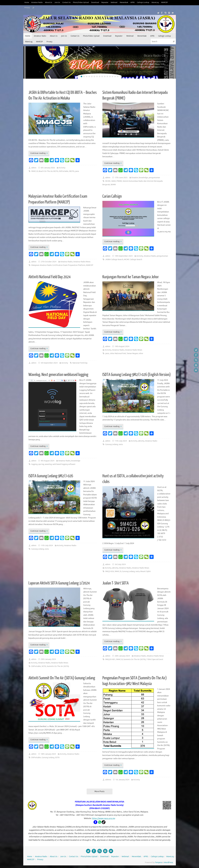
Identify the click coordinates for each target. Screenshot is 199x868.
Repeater (105, 2)
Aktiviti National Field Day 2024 (50, 277)
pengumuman (154, 178)
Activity (62, 168)
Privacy (27, 8)
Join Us (57, 2)
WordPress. (169, 862)
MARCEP (164, 2)
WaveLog (155, 2)
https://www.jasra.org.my (104, 818)
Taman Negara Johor (135, 353)
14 (115, 76)
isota (121, 444)
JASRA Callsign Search (114, 260)
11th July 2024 (121, 441)
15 (118, 76)
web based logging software (64, 464)
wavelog (48, 464)
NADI (114, 181)
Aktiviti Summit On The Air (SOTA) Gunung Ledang (62, 678)
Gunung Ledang (112, 444)
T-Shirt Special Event (155, 659)
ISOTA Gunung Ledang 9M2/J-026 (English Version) (137, 375)
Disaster (135, 178)
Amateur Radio (37, 2)
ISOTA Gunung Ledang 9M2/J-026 (51, 476)
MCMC (108, 181)
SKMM (113, 185)
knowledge (143, 178)
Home (27, 2)
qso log (41, 464)
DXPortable (64, 171)
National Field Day (80, 363)
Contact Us (66, 2)
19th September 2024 (124, 256)
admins (108, 780)
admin (34, 168)
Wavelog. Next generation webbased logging (58, 375)
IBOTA (72, 171)
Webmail (114, 2)
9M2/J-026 (110, 571)
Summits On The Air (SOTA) (58, 666)
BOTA (56, 171)
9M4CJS (35, 171)
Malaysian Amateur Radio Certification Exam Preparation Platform (58, 265)
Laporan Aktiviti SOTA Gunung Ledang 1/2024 (59, 583)
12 (110, 76)
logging (34, 464)
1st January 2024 (122, 780)
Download (95, 2)
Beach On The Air (46, 171)
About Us (49, 2)
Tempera (159, 862)
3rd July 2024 (120, 564)
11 (107, 76)
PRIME (119, 181)
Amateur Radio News (82, 262)
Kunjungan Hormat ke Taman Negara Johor (131, 277)
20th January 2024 (122, 656)
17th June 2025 (121, 178)
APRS (133, 2)
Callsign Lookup (143, 2)
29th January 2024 (48, 659)
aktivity (141, 441)
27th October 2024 (49, 262)
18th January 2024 (48, 754)
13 (112, 76)
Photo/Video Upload (81, 2)
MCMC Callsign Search (133, 260)
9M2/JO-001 (110, 659)
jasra (77, 171)
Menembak (124, 2)
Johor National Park (118, 353)
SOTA (44, 666)
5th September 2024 (49, 363)
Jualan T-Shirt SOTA (116, 583)
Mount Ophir (146, 571)
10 (105, 76)
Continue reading (39, 153)
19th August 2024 (122, 346)
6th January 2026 (48, 168)
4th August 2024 (48, 461)
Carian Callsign (112, 196)
